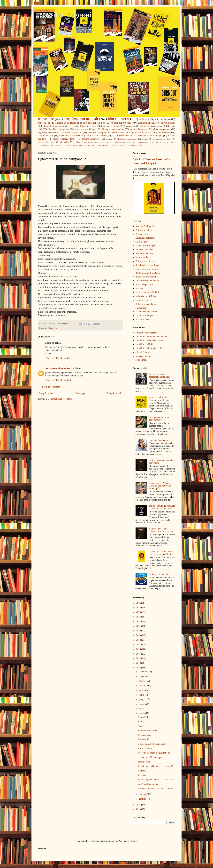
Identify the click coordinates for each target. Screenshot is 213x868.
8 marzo (142, 771)
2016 (139, 649)
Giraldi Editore (142, 352)
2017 (139, 645)
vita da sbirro (162, 119)
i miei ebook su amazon (146, 333)
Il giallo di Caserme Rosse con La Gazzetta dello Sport (162, 553)
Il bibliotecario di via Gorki (148, 273)
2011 (139, 805)
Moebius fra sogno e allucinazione (154, 753)
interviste (76, 142)
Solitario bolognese (144, 250)
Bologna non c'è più (145, 261)
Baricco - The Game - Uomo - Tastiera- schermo (161, 530)
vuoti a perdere (163, 133)
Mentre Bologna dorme (64, 139)
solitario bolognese (139, 129)
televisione (46, 119)
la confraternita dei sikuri (123, 136)
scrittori (143, 119)
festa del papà (145, 735)
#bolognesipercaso (162, 129)
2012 (139, 668)
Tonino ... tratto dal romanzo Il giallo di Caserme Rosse (162, 507)
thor (140, 722)
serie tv (107, 145)
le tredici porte (90, 145)
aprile (142, 709)
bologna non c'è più (94, 123)
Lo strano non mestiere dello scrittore (159, 419)
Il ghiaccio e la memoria (166, 142)
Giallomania (141, 142)
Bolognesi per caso (73, 133)
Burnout (139, 288)
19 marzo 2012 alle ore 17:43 (59, 380)
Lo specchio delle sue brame (51, 145)
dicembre (143, 672)
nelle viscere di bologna (151, 136)
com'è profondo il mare (149, 784)
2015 (139, 654)
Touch (141, 726)
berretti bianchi (168, 123)
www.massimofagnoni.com (58, 368)
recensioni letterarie (147, 123)
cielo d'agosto (117, 133)
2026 (139, 603)
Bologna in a (129, 142)
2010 (139, 809)
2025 (139, 608)
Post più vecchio (114, 393)
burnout (109, 139)
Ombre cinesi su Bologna (147, 269)
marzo (142, 713)
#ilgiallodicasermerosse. (127, 139)
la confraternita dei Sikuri (147, 292)
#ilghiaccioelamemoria (48, 133)
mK (100, 145)
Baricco (86, 142)
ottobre (142, 681)
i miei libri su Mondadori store (149, 340)
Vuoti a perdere (143, 257)
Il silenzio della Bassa (64, 123)
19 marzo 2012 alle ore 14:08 (59, 358)
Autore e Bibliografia (145, 226)
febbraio (143, 794)
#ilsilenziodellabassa (46, 142)
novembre (144, 676)
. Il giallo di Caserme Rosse (83, 126)
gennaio (143, 799)
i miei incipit (64, 142)
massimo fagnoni (65, 15)
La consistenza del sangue (147, 281)
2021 (139, 626)
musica (42, 123)
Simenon (118, 142)
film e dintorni (119, 119)
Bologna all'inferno (144, 230)
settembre (144, 685)
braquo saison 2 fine (148, 731)
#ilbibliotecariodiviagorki (54, 126)
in (81, 145)
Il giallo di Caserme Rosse (102, 142)
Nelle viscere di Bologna (147, 296)
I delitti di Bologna (97, 133)
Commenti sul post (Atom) (60, 399)
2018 (139, 640)
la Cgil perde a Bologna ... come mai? (156, 766)
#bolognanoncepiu (121, 123)
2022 (139, 621)
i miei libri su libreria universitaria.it (152, 337)
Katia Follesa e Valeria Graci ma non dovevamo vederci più (160, 486)
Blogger (133, 841)
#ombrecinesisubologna (86, 129)
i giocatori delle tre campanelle (152, 744)
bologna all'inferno (91, 139)
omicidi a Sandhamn (158, 440)
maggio (143, 704)
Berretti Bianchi (143, 320)
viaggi (140, 145)
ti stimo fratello (145, 748)
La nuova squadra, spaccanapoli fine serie (159, 376)
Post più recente (46, 393)
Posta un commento (51, 387)
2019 (139, 635)
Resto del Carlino (71, 145)
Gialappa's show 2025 (159, 574)
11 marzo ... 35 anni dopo (150, 757)
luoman (114, 841)
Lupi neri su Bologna (111, 126)
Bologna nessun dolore (113, 129)
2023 (139, 617)
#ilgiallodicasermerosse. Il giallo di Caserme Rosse (83, 136)
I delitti (151, 142)
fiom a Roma (144, 762)
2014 (139, 658)
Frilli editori (141, 360)
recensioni (130, 126)
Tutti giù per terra (144, 300)
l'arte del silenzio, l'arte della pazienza (156, 789)
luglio (142, 695)
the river (142, 775)
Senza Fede (144, 717)
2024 (139, 612)
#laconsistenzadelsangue (151, 126)
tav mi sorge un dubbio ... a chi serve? (156, 780)
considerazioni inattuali (81, 119)
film (49, 129)
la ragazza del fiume (162, 139)
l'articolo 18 (144, 739)
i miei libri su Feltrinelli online (150, 348)
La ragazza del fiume (145, 238)
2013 (139, 663)
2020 (139, 631)
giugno (142, 699)
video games (63, 129)
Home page (80, 393)
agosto (142, 690)
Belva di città (142, 234)
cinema (145, 139)
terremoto (131, 145)
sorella (115, 145)
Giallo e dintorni (46, 136)
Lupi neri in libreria (158, 397)
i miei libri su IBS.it (145, 344)
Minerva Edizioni (144, 356)
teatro (122, 145)
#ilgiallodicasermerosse (140, 133)
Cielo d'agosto (142, 242)
